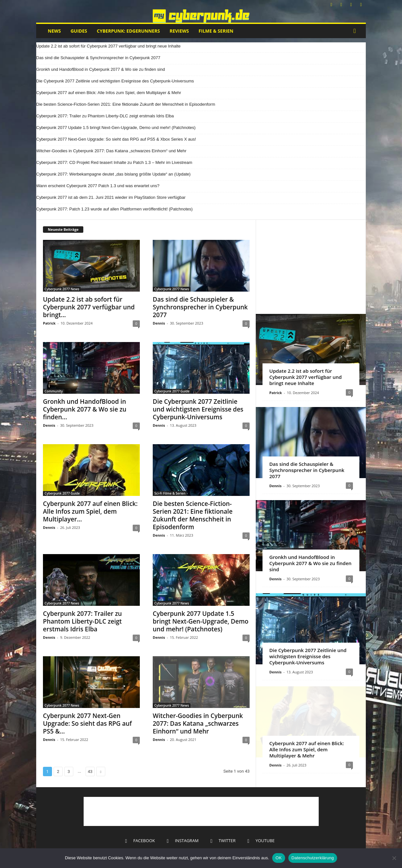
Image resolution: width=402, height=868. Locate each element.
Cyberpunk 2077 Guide (172, 391)
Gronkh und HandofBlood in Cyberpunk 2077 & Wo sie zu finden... (85, 409)
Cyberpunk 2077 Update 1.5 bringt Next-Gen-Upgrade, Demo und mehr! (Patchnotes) (116, 128)
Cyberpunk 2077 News (62, 289)
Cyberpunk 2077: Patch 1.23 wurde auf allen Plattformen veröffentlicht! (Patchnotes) (114, 209)
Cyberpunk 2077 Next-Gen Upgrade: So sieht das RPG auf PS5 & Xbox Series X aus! (116, 139)
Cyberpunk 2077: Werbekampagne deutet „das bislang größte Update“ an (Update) (113, 174)
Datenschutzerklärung (313, 858)
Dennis (159, 323)
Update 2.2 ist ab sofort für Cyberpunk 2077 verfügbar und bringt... (89, 307)
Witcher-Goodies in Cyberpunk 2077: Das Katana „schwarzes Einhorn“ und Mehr (111, 151)
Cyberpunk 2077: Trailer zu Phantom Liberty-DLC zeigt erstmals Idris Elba (105, 116)
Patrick (49, 323)
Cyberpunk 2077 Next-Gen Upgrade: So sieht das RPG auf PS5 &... (87, 723)
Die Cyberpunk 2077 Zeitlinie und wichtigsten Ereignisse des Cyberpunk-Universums (115, 81)
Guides (79, 31)
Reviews (179, 31)
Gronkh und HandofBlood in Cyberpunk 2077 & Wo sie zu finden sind (101, 69)
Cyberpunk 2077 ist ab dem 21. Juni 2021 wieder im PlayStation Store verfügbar (111, 197)
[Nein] (394, 858)
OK (278, 858)
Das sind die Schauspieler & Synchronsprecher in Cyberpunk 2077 (98, 58)
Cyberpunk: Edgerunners (128, 31)
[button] (356, 31)
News (54, 31)
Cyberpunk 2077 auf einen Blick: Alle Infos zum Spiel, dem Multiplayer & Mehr (109, 93)
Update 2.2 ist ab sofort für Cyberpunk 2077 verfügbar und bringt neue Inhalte (108, 46)
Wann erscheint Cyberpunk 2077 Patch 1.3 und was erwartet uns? (98, 186)
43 (90, 772)
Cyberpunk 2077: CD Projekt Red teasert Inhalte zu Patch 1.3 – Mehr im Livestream (114, 162)
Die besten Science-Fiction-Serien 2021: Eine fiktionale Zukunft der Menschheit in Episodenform (126, 104)
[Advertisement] (311, 267)
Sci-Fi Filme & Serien (170, 493)
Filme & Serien (216, 31)
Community (54, 391)
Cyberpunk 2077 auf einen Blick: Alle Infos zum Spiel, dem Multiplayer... (90, 511)
